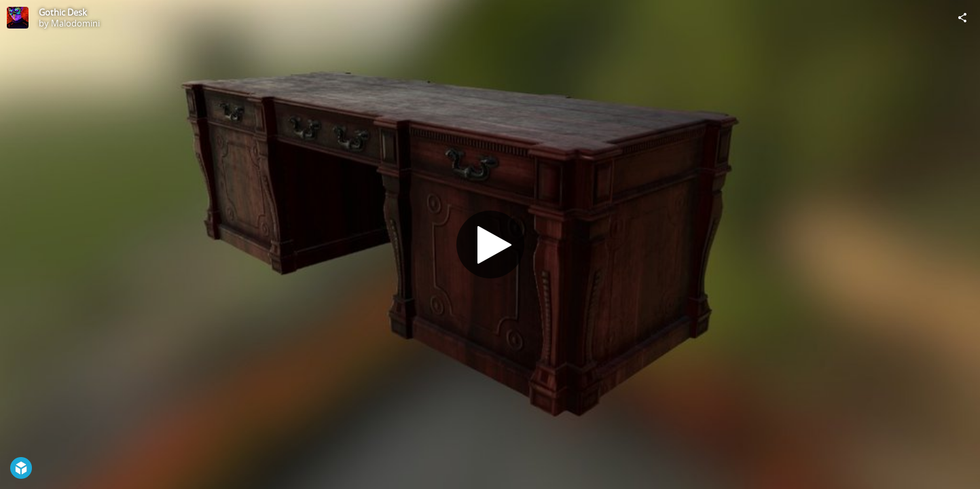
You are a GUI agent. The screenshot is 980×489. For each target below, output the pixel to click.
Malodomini (75, 23)
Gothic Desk (63, 12)
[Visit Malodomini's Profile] (18, 18)
